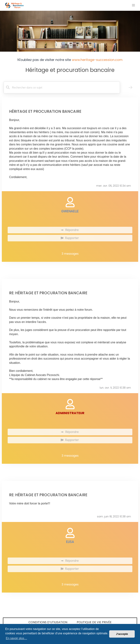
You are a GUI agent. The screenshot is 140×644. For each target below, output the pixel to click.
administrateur (70, 413)
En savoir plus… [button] (16, 638)
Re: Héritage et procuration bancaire (48, 293)
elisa (70, 542)
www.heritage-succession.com (97, 60)
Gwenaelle (70, 211)
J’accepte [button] (122, 634)
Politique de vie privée (94, 622)
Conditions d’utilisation (48, 622)
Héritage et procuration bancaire (70, 70)
